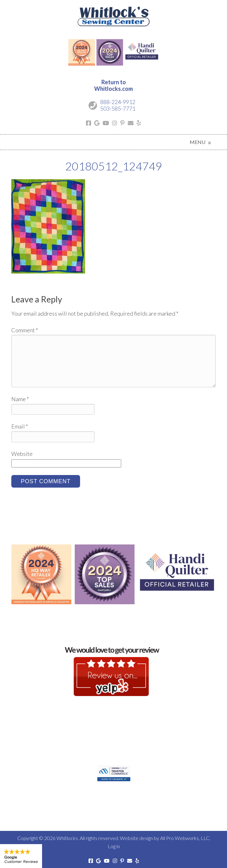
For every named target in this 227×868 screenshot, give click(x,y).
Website (22, 454)
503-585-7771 (118, 108)
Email (20, 426)
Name (20, 399)
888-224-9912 (118, 102)
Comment (25, 330)
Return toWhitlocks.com (113, 86)
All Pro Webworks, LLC (185, 838)
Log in (114, 846)
